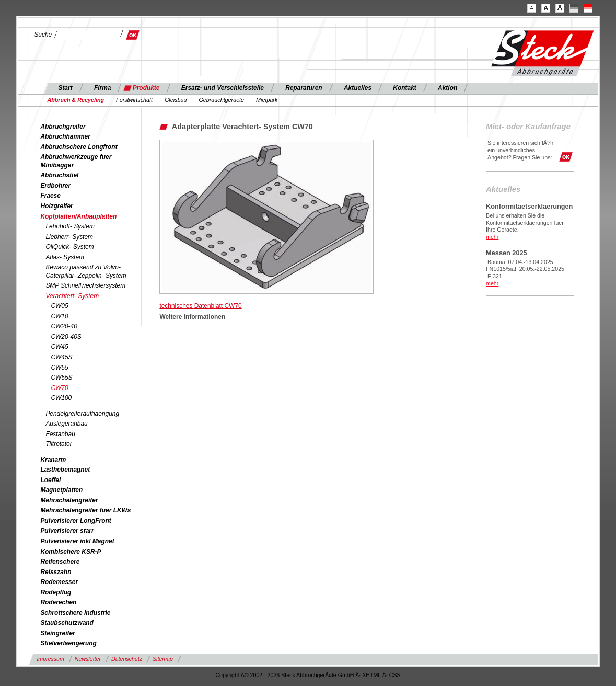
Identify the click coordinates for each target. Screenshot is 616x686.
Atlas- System (65, 257)
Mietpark (267, 100)
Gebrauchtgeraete (221, 100)
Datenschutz (127, 659)
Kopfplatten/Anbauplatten (78, 216)
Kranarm (53, 460)
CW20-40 (64, 326)
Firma (103, 88)
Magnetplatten (61, 490)
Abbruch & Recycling (75, 100)
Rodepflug (56, 592)
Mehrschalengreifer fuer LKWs (85, 510)
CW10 (59, 316)
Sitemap (163, 659)
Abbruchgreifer (63, 127)
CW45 (59, 347)
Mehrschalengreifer (69, 500)
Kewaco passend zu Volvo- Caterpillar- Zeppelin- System (86, 271)
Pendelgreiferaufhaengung (82, 414)
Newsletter (88, 659)
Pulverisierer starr (67, 531)
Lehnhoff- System (70, 226)
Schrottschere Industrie (75, 613)
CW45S (61, 357)
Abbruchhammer (65, 136)
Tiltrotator (59, 444)
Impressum (50, 659)
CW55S (61, 378)
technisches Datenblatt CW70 (200, 306)
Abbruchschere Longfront (79, 147)
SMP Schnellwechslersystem (85, 285)
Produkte (146, 88)
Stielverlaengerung (68, 643)
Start (65, 88)
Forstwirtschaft (134, 100)
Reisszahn (56, 572)
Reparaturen (304, 88)
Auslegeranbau (66, 424)
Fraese (50, 196)
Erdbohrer (55, 186)
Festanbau (60, 434)
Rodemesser (59, 582)
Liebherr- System (69, 237)
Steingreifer (57, 633)
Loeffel (50, 480)
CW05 (59, 306)
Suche (43, 35)
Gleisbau (176, 100)
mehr (492, 237)
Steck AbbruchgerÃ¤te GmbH (317, 675)
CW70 (59, 388)
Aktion (448, 88)
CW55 (59, 368)
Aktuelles (358, 88)
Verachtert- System (72, 296)
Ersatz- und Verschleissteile (223, 88)
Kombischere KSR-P (71, 552)
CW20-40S (66, 337)
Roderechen (58, 602)
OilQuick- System (69, 247)
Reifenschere (60, 562)
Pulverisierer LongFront (75, 521)
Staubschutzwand (67, 623)
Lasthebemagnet (65, 470)
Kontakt (404, 88)
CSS (395, 675)
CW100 (61, 398)
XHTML (371, 675)
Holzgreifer (56, 206)
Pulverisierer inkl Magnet (77, 541)
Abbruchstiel (59, 175)
